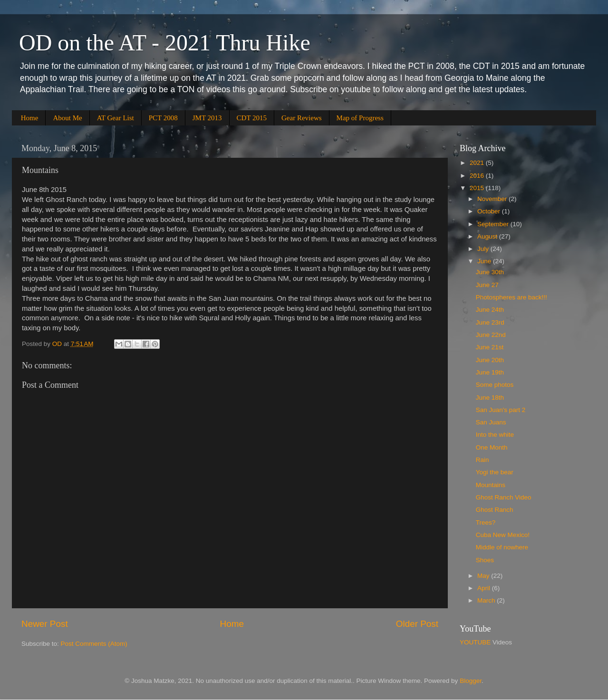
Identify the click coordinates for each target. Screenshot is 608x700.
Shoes (485, 560)
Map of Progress (360, 118)
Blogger (471, 681)
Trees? (486, 523)
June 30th (490, 272)
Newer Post (45, 624)
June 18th (490, 398)
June (485, 261)
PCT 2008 (163, 118)
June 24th (490, 310)
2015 (478, 188)
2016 (478, 176)
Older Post (417, 624)
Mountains (491, 485)
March (487, 600)
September (494, 224)
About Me (67, 118)
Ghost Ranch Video (504, 497)
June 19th (490, 372)
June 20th (490, 360)
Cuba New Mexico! (503, 535)
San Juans (491, 422)
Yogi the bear (495, 472)
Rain (483, 460)
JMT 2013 (207, 118)
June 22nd (491, 335)
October (490, 211)
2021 (478, 163)
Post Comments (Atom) (94, 644)
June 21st (490, 347)
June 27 (487, 285)
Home (30, 118)
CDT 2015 (252, 118)
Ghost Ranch (495, 510)
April (485, 588)
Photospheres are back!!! (511, 297)
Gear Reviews (302, 118)
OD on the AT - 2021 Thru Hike (165, 43)
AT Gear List (116, 118)
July (484, 249)
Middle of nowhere (502, 547)
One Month (492, 447)
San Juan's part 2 (501, 410)
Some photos (495, 385)
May (484, 576)
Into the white (495, 435)
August (488, 236)
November (493, 199)
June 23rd (490, 322)
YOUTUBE (475, 642)
